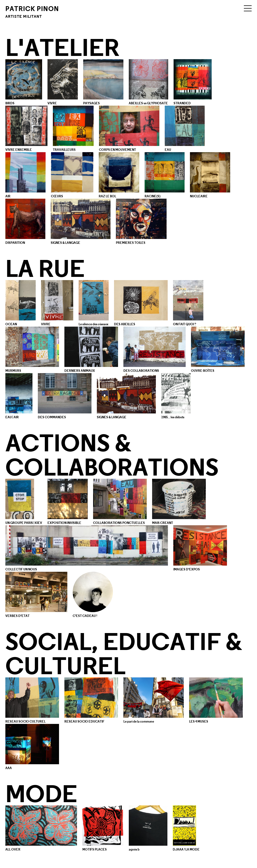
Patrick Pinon (32, 12)
